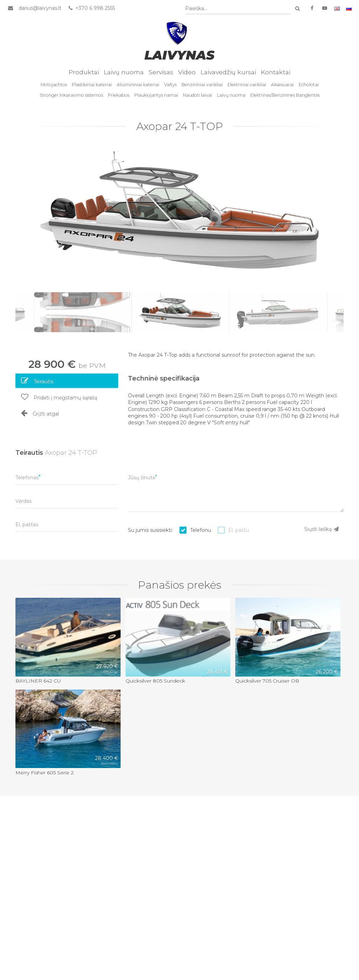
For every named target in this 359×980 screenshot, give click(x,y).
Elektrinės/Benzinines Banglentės (285, 95)
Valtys (170, 85)
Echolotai (309, 85)
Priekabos (119, 95)
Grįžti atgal (40, 413)
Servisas (161, 72)
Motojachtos (54, 85)
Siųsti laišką (322, 529)
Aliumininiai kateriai (138, 85)
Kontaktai (276, 72)
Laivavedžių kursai (228, 72)
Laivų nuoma (124, 72)
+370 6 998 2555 (91, 8)
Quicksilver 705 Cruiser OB (267, 681)
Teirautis (37, 381)
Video (187, 72)
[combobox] (238, 9)
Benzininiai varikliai (202, 85)
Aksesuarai (282, 85)
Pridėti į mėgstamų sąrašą (59, 397)
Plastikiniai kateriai (92, 85)
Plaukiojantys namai (156, 95)
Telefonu (201, 530)
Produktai (84, 72)
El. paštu (239, 530)
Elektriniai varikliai (247, 85)
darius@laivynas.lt (40, 8)
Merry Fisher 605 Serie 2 (45, 773)
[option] (179, 215)
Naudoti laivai (198, 95)
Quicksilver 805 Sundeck (155, 681)
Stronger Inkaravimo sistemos (71, 95)
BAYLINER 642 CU (38, 681)
